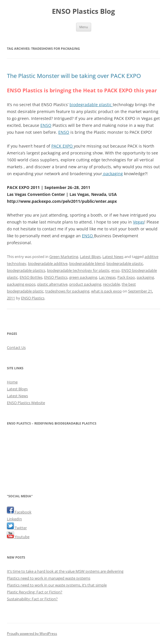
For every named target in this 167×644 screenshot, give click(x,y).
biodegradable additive (48, 263)
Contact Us (16, 347)
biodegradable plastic (91, 105)
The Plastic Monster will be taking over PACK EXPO (74, 76)
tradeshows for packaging (67, 291)
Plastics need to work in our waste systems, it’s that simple (57, 585)
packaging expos (21, 284)
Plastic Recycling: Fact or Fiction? (35, 592)
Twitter (17, 528)
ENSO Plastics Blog (83, 11)
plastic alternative (52, 284)
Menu (84, 27)
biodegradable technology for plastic (78, 270)
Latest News (113, 257)
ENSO (46, 125)
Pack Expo (126, 277)
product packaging (85, 284)
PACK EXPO (63, 146)
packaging (112, 174)
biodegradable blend (87, 263)
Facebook (19, 512)
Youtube (18, 537)
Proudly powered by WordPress (32, 634)
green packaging (83, 277)
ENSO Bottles (31, 277)
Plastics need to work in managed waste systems (49, 578)
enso (116, 270)
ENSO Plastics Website (26, 403)
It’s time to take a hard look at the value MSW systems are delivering (65, 571)
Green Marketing (64, 257)
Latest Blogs (90, 257)
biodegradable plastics (26, 270)
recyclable (111, 284)
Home (12, 382)
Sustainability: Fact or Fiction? (32, 599)
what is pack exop (106, 291)
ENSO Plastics (56, 277)
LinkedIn (14, 519)
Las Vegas (107, 277)
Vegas (139, 222)
